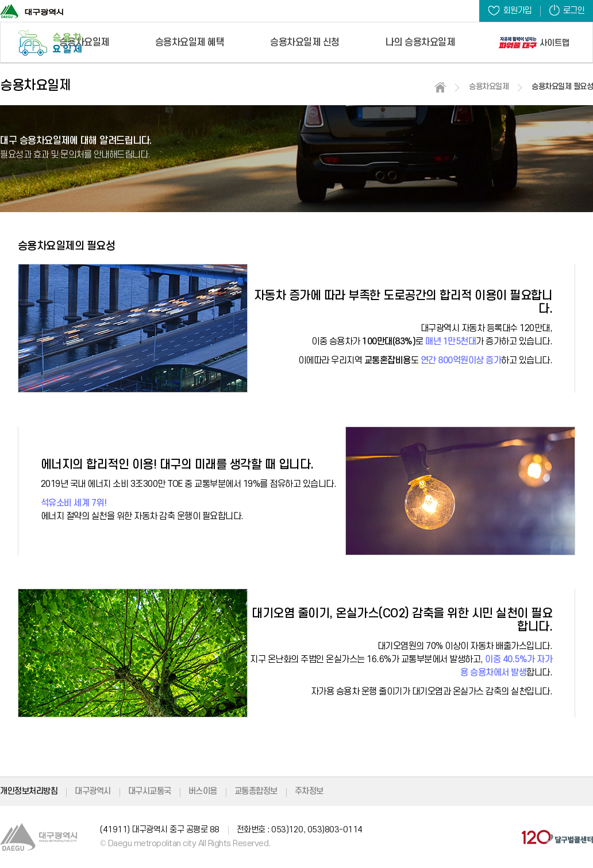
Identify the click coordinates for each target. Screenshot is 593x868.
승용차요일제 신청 (305, 43)
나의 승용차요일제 (420, 43)
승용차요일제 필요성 (562, 87)
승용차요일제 (84, 43)
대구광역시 (93, 791)
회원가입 (510, 10)
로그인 (567, 10)
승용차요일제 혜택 (190, 43)
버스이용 (203, 791)
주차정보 (309, 791)
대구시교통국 (150, 791)
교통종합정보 (256, 791)
